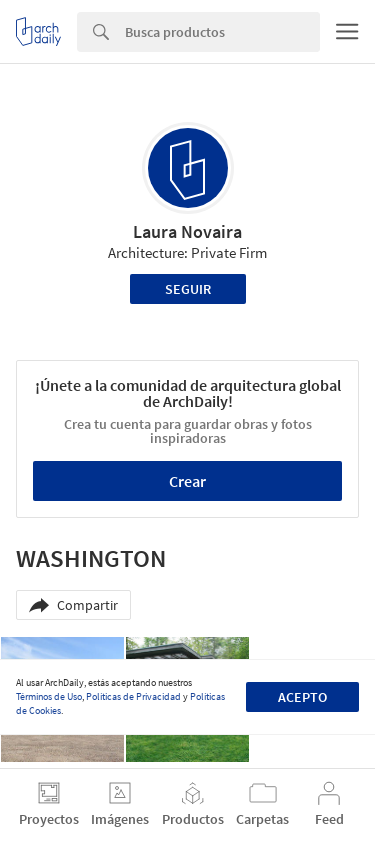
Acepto (302, 697)
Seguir (188, 289)
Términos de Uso (49, 696)
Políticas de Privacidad (133, 696)
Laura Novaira (187, 231)
